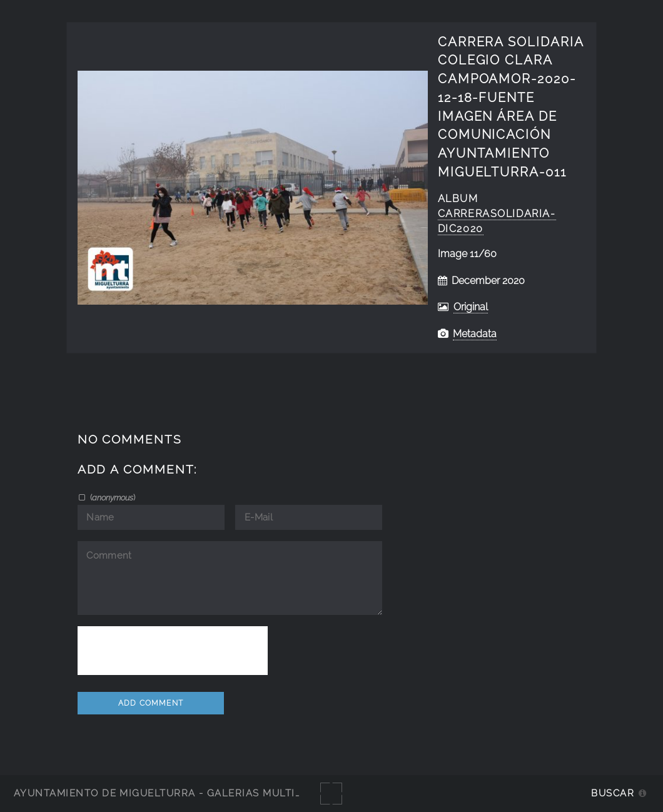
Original (471, 307)
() (112, 497)
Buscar (613, 793)
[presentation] (173, 651)
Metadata (475, 334)
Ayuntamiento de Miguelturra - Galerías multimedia (171, 793)
